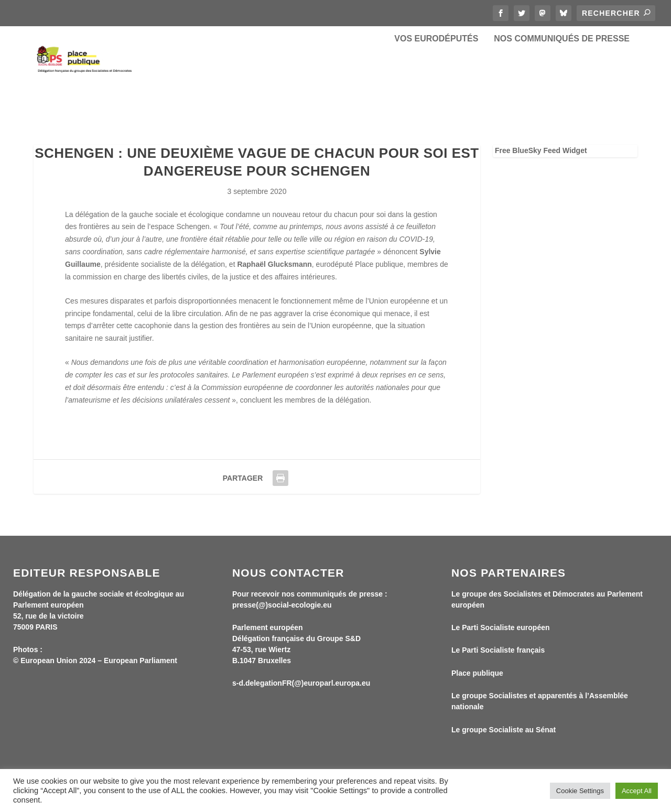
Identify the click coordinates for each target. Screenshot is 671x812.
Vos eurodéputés (436, 79)
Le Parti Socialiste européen (501, 635)
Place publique (477, 680)
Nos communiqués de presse (562, 79)
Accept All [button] (637, 791)
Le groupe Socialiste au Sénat (504, 737)
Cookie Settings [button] (580, 791)
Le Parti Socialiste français (498, 657)
